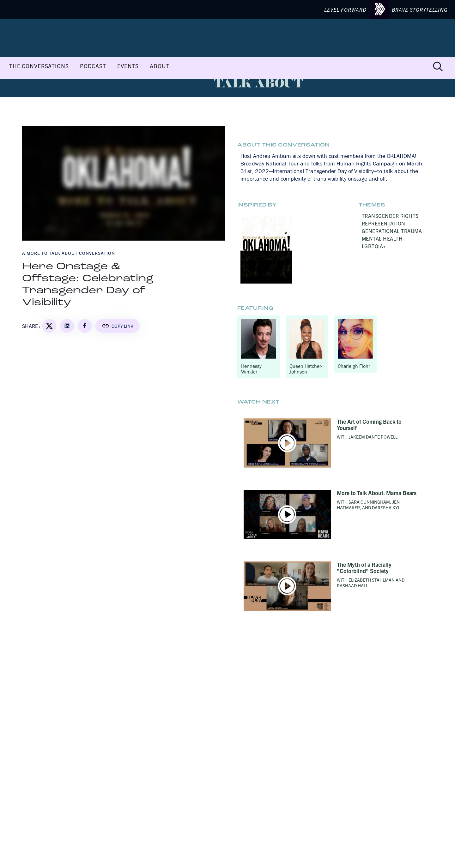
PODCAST (93, 66)
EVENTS (128, 66)
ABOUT (160, 66)
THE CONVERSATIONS (39, 66)
